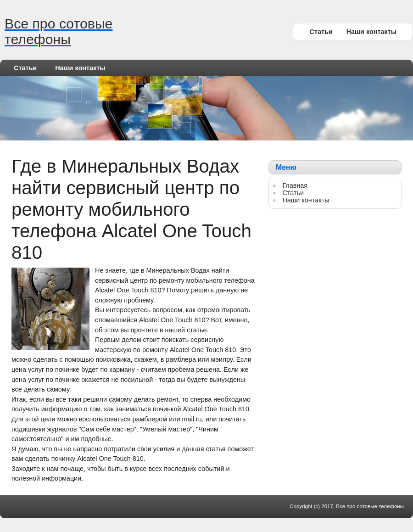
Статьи (321, 32)
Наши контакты (371, 32)
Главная (295, 185)
